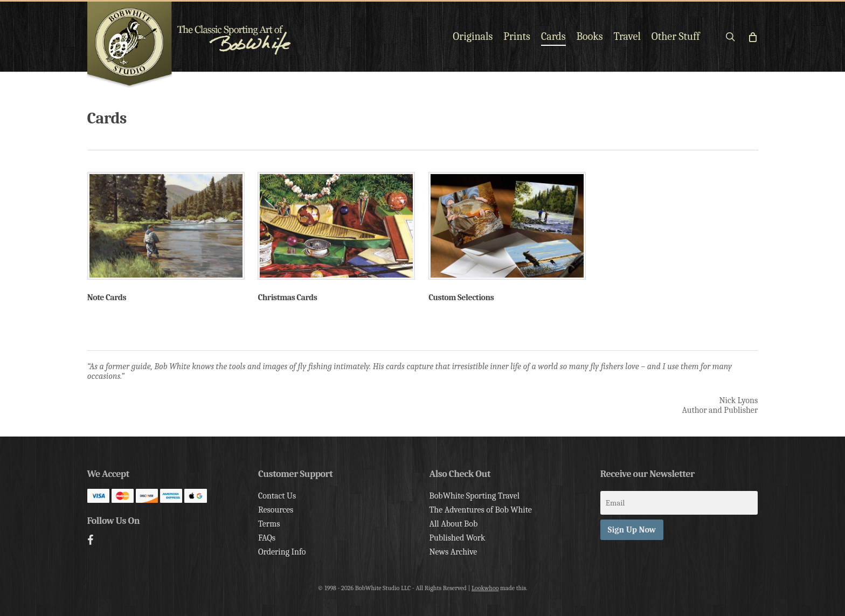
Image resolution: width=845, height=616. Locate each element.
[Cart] (753, 37)
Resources (276, 510)
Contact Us (277, 496)
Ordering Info (282, 552)
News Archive (453, 552)
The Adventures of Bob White (480, 510)
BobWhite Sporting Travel (474, 496)
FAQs (267, 538)
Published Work (457, 538)
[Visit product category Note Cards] (166, 240)
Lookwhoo (485, 588)
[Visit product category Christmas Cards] (336, 240)
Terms (269, 524)
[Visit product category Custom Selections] (507, 240)
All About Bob (453, 524)
